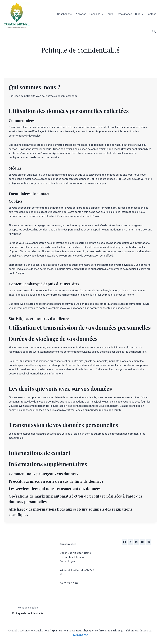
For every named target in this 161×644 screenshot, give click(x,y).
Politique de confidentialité (28, 613)
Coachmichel (65, 14)
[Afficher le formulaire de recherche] (154, 31)
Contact (151, 14)
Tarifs (110, 14)
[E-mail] (143, 542)
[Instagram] (137, 542)
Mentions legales (28, 608)
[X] (131, 542)
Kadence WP (80, 635)
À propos (81, 14)
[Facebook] (125, 542)
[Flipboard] (149, 542)
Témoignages (124, 14)
